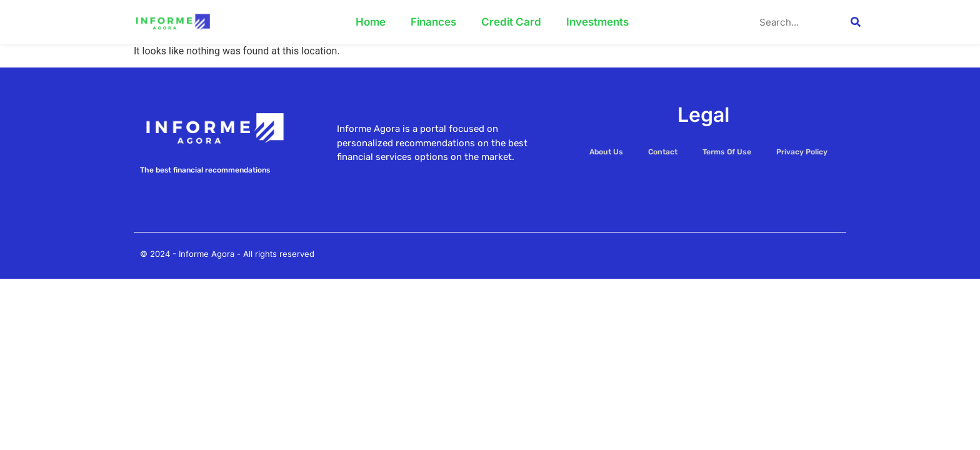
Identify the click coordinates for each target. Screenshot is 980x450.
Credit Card (511, 22)
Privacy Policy (802, 152)
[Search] (856, 22)
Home (371, 22)
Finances (433, 22)
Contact (663, 152)
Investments (597, 22)
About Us (606, 152)
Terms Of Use (727, 152)
